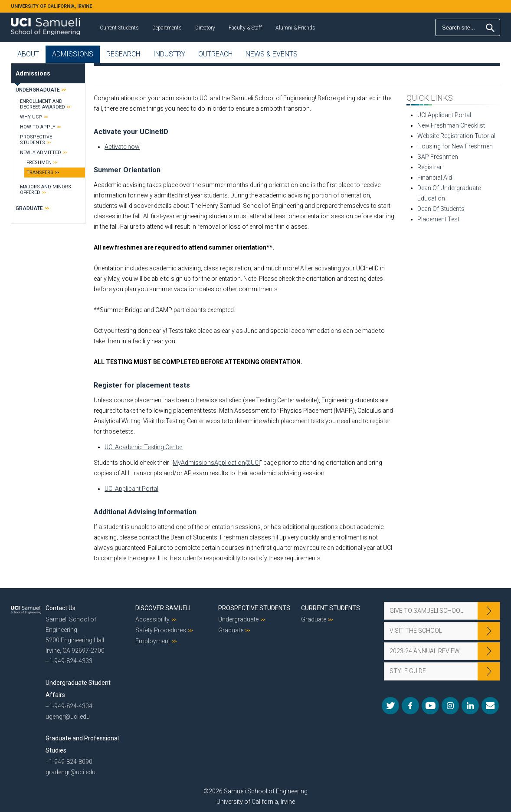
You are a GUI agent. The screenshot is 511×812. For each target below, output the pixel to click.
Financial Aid (435, 178)
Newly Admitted (41, 153)
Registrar (430, 167)
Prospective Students (36, 140)
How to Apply (38, 127)
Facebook (410, 706)
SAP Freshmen (438, 157)
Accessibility (152, 619)
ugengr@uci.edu (68, 717)
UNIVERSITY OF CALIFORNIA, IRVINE (51, 6)
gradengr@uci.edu (70, 772)
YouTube (430, 706)
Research (123, 54)
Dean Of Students (441, 209)
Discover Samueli (163, 608)
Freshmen (39, 163)
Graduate (29, 208)
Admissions (73, 54)
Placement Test (438, 219)
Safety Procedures (161, 630)
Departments (167, 28)
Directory (205, 28)
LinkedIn (470, 706)
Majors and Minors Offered (46, 190)
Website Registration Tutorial (456, 136)
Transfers (40, 173)
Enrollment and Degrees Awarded (43, 104)
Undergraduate (38, 90)
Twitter (390, 706)
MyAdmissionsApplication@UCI (216, 463)
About (28, 54)
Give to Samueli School (426, 611)
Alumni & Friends (295, 28)
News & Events (272, 54)
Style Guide (408, 671)
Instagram (450, 706)
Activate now (122, 147)
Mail (490, 706)
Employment (153, 641)
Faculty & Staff (245, 28)
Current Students (119, 28)
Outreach (215, 54)
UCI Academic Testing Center (144, 447)
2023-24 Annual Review (425, 651)
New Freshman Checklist (451, 125)
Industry (169, 54)
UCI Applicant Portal (131, 489)
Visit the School (416, 631)
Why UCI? (31, 117)
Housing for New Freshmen (455, 146)
